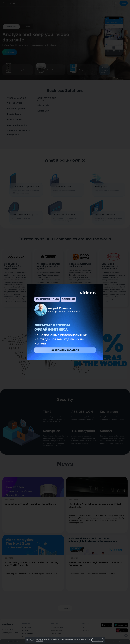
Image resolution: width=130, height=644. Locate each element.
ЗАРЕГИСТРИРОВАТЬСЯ (65, 350)
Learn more (39, 641)
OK (97, 640)
